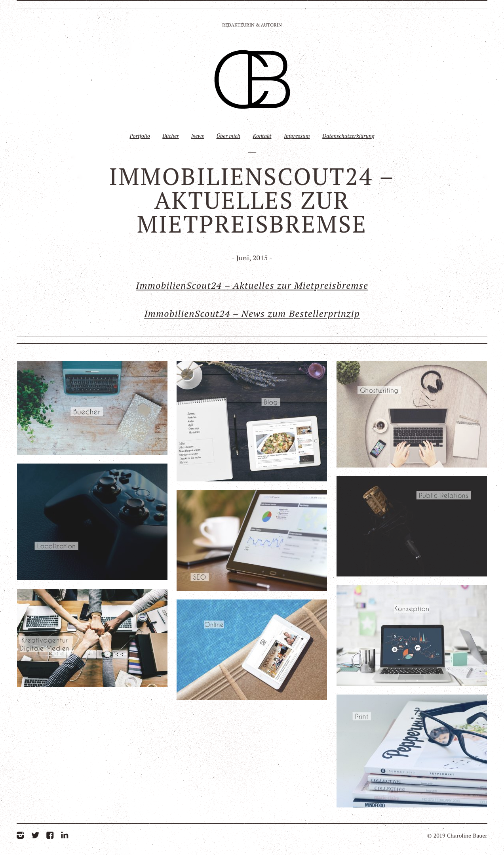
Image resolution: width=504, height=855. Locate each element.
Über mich (228, 136)
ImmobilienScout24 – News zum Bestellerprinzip (252, 313)
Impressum (297, 136)
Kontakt (262, 136)
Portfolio (140, 136)
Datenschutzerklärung (348, 136)
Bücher (170, 136)
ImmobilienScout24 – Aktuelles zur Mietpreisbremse (252, 285)
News (198, 136)
